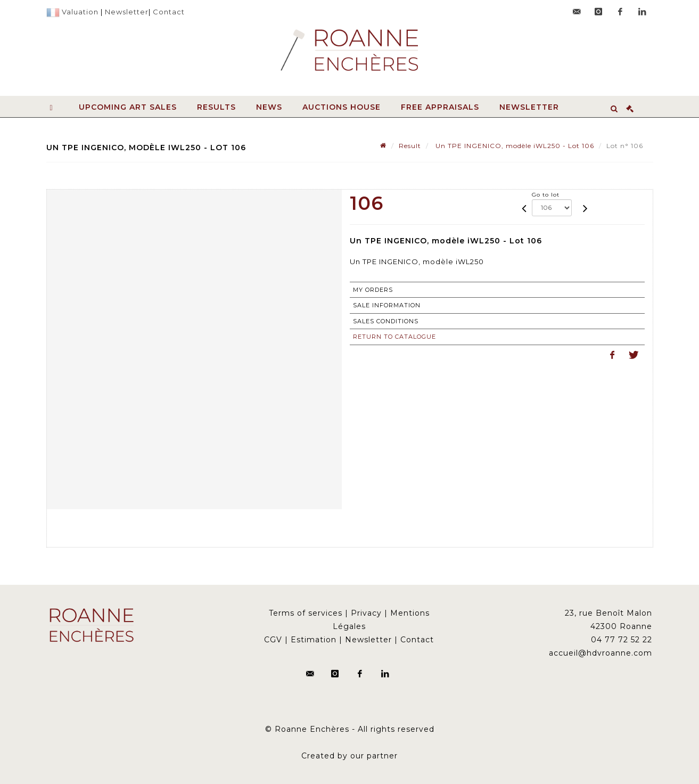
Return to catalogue (394, 337)
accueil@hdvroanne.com (601, 653)
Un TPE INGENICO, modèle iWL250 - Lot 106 (514, 146)
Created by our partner (349, 756)
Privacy (366, 613)
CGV (273, 640)
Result (410, 146)
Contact (169, 12)
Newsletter (127, 12)
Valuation (80, 12)
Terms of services (306, 613)
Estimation (314, 640)
